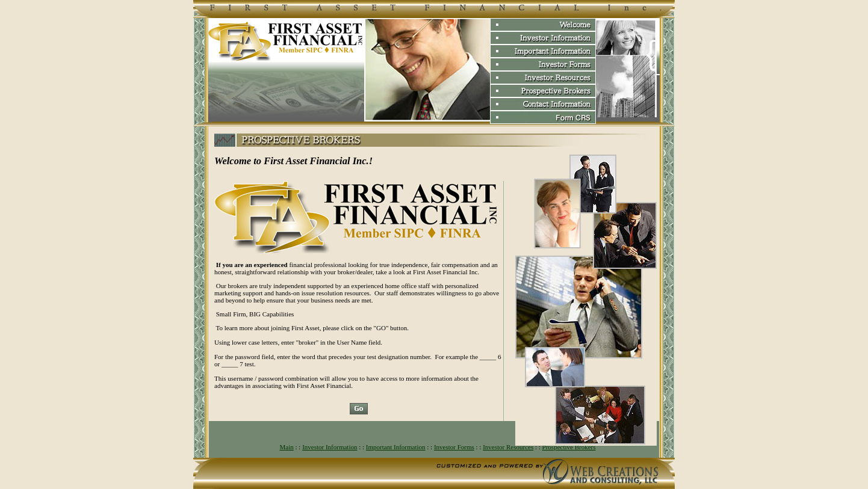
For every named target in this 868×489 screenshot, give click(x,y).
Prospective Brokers (569, 447)
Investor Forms (454, 447)
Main (287, 447)
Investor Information (330, 447)
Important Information (396, 447)
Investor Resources (508, 447)
